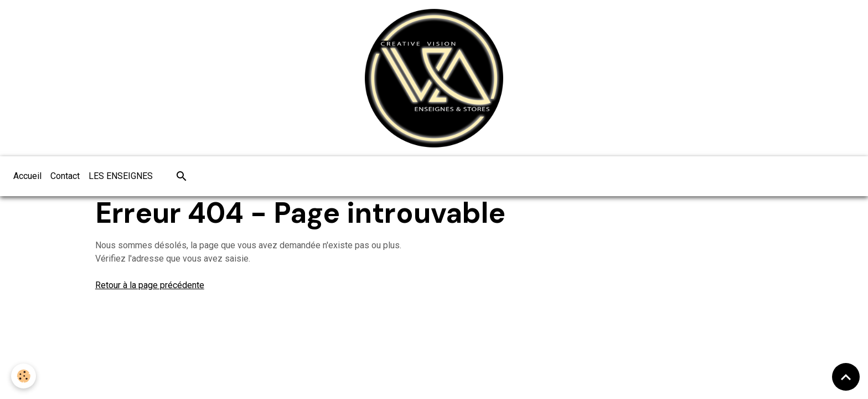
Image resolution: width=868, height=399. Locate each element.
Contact (65, 176)
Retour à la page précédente (150, 285)
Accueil (27, 176)
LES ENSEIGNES (121, 176)
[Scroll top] (846, 377)
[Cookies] (24, 376)
